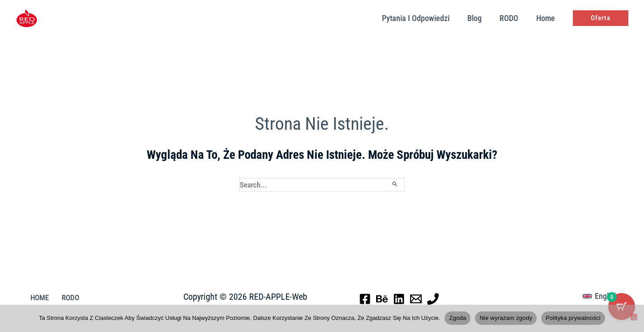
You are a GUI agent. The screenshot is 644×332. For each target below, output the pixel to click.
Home (547, 18)
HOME (36, 299)
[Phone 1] (433, 299)
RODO (512, 18)
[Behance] (382, 299)
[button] (601, 18)
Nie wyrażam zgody (506, 318)
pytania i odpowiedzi (422, 18)
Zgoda (458, 318)
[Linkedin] (399, 299)
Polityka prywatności (573, 318)
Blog (479, 18)
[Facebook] (365, 299)
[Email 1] (416, 299)
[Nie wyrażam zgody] (634, 317)
